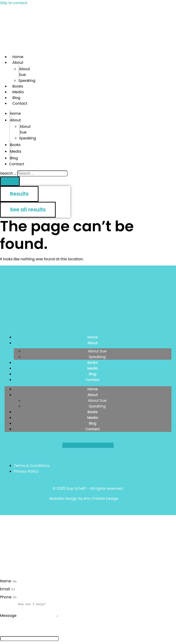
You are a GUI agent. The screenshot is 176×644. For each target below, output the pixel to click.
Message (9, 618)
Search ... (8, 173)
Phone (6, 597)
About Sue (25, 72)
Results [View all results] (19, 194)
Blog (92, 374)
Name (6, 581)
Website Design (63, 499)
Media (15, 151)
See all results (28, 210)
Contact (20, 103)
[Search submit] (10, 181)
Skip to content (14, 3)
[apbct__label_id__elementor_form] (29, 641)
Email (5, 589)
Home (15, 113)
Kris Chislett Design (101, 499)
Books (15, 145)
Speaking (27, 81)
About (18, 63)
